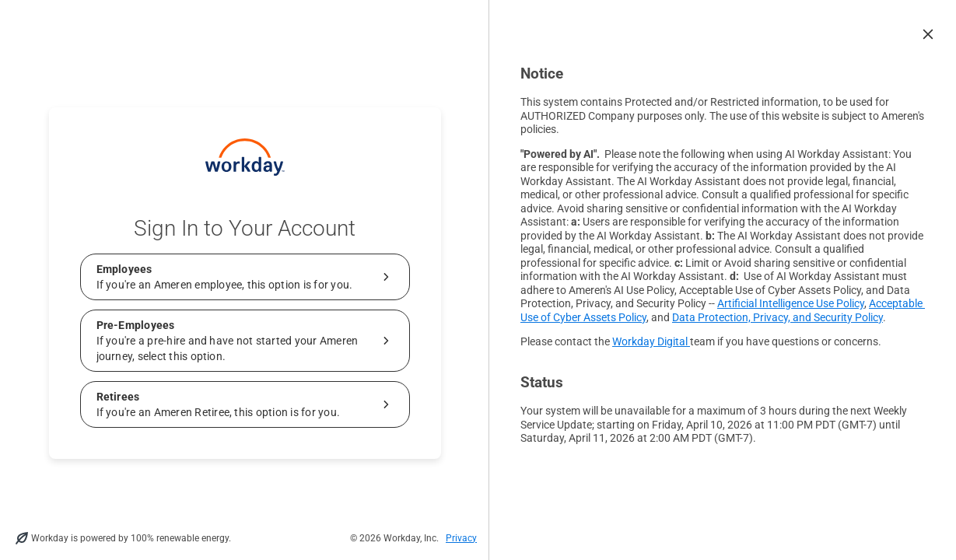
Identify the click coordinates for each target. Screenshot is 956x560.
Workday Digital (651, 341)
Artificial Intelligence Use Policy (791, 303)
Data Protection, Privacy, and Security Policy (777, 317)
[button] (928, 34)
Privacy (461, 538)
